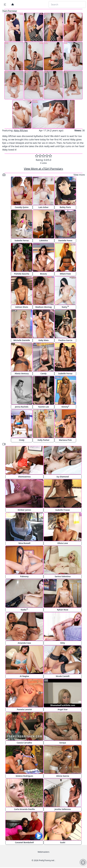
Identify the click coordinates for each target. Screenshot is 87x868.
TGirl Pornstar (10, 11)
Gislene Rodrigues (24, 776)
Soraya (63, 743)
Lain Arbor (43, 207)
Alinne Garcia (63, 776)
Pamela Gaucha (22, 274)
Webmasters (43, 852)
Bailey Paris (65, 207)
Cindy (22, 440)
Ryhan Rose (63, 610)
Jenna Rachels (22, 407)
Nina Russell (24, 543)
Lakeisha (43, 240)
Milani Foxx (65, 274)
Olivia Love (63, 543)
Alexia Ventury (22, 373)
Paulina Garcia (65, 340)
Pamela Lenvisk (24, 709)
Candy (44, 373)
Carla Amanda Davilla (24, 809)
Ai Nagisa (24, 676)
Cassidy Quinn (22, 207)
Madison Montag (43, 307)
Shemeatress (24, 477)
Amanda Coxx (24, 643)
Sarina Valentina (63, 576)
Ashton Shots (22, 307)
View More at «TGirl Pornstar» (43, 169)
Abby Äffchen (21, 130)
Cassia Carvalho (24, 743)
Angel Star (63, 709)
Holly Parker (43, 440)
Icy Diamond (63, 477)
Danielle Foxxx (65, 240)
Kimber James (24, 510)
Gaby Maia (43, 340)
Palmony (24, 576)
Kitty (63, 643)
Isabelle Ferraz (22, 240)
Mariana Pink (65, 440)
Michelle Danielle (22, 340)
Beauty (43, 274)
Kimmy (65, 407)
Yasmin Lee (44, 407)
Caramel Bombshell (24, 842)
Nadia (24, 610)
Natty (65, 307)
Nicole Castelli (63, 676)
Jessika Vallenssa (63, 809)
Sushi (63, 842)
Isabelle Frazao (63, 510)
